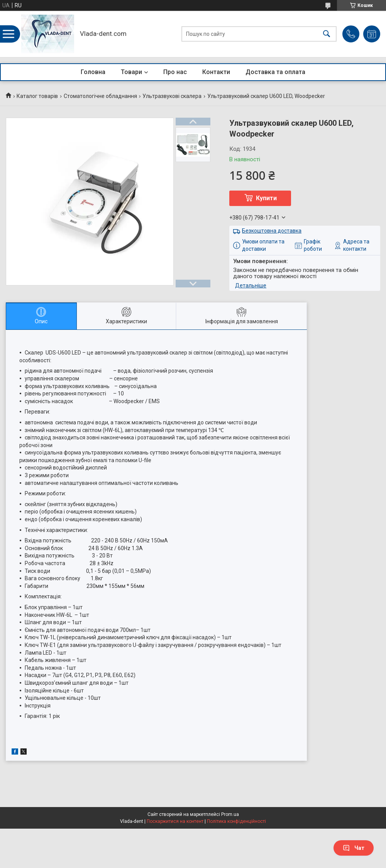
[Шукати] (327, 34)
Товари (131, 72)
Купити (266, 198)
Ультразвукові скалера (172, 96)
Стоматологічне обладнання (100, 96)
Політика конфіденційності (236, 821)
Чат (354, 848)
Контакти (216, 72)
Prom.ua (230, 814)
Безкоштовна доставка (272, 231)
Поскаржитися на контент (175, 821)
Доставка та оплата (275, 72)
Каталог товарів (37, 96)
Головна (93, 72)
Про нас (175, 72)
